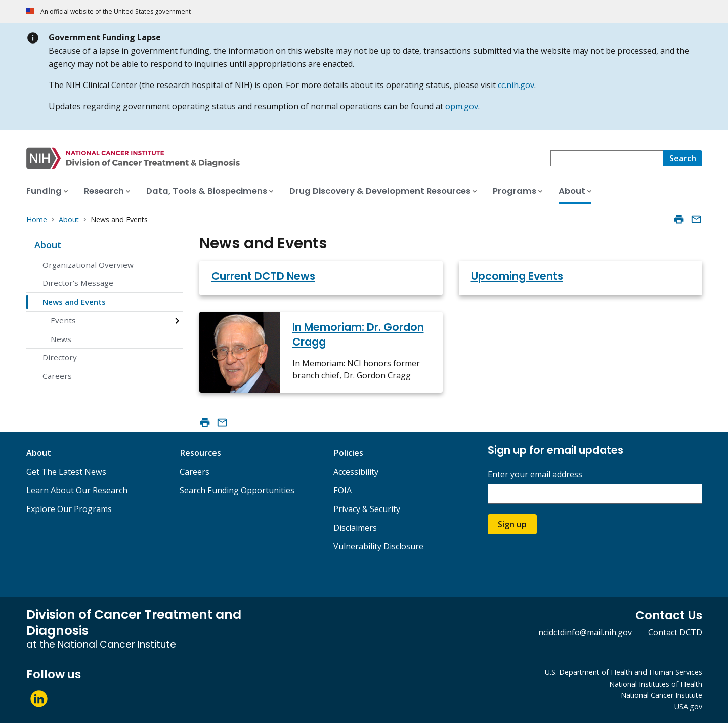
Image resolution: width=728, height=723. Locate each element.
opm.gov (462, 106)
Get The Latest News (66, 472)
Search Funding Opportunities (237, 490)
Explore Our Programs (69, 509)
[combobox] (607, 158)
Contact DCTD (675, 632)
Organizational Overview (88, 265)
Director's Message (78, 283)
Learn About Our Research (77, 490)
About (48, 245)
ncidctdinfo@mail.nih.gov (585, 632)
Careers (57, 376)
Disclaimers (355, 528)
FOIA (342, 490)
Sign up (512, 524)
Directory (60, 357)
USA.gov (688, 707)
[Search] (683, 158)
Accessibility (356, 472)
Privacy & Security (367, 509)
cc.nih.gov (516, 85)
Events (63, 320)
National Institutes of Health (656, 684)
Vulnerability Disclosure (378, 546)
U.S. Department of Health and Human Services (624, 672)
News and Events (74, 302)
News (61, 339)
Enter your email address (535, 474)
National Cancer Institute (661, 695)
